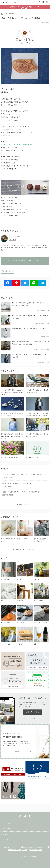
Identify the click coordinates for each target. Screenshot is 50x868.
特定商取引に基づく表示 (14, 850)
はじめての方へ (6, 823)
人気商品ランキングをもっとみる (25, 549)
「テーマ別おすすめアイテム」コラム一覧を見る (23, 261)
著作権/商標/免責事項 (36, 850)
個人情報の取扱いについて (31, 847)
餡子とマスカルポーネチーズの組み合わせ (16, 145)
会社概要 (25, 850)
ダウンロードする (33, 712)
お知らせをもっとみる (25, 504)
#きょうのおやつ (7, 271)
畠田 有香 (13, 240)
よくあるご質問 (6, 829)
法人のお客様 (5, 834)
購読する (18, 751)
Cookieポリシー (44, 847)
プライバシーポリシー (14, 847)
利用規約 (4, 847)
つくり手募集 (5, 840)
